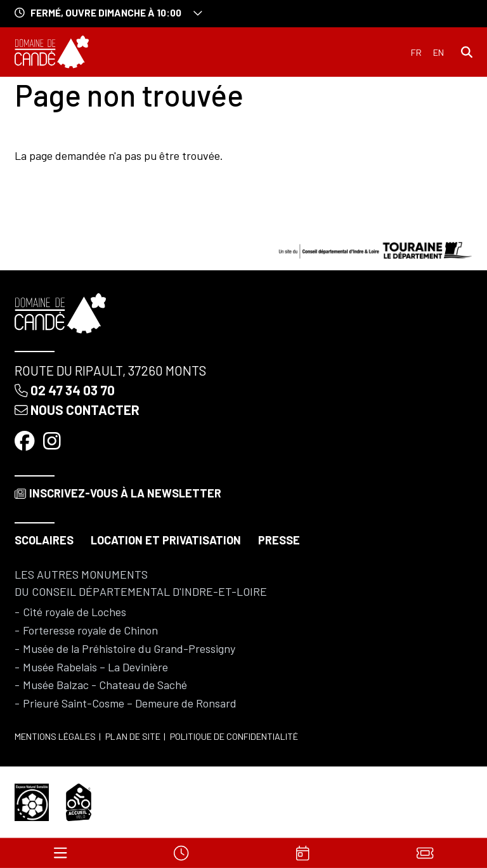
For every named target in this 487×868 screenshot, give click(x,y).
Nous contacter (77, 410)
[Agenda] (303, 853)
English (438, 53)
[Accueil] (52, 52)
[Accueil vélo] (79, 801)
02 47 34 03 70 (65, 390)
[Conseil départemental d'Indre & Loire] (375, 249)
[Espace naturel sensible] (32, 801)
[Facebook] (26, 440)
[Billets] (425, 853)
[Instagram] (53, 440)
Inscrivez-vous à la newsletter (118, 493)
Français (416, 53)
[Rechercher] (467, 52)
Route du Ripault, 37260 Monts (110, 370)
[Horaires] (182, 853)
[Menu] (60, 853)
